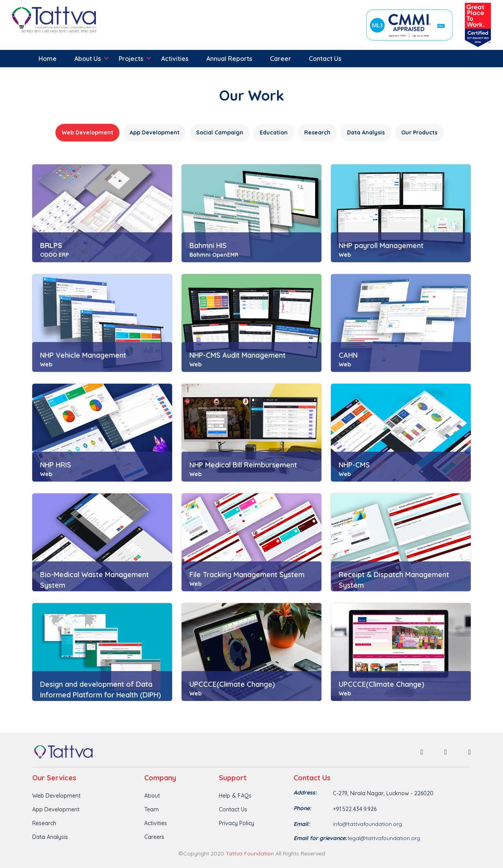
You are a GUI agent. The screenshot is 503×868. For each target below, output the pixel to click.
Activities (175, 59)
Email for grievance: (320, 838)
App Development (56, 809)
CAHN (348, 355)
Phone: (302, 808)
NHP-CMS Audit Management (238, 355)
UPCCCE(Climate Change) (232, 684)
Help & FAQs (235, 796)
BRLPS (51, 246)
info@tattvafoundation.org (367, 824)
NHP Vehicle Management (83, 355)
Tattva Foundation (250, 853)
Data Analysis (50, 837)
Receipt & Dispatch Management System (394, 580)
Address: (305, 793)
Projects (131, 59)
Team (151, 809)
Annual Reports (229, 59)
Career (281, 59)
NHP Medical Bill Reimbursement (243, 465)
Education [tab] (274, 132)
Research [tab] (317, 132)
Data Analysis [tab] (366, 132)
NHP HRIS (56, 465)
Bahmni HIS (208, 246)
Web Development (56, 796)
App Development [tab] (155, 132)
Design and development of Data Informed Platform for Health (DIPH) (100, 690)
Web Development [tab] (87, 132)
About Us (88, 59)
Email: (302, 824)
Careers (154, 837)
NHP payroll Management (381, 246)
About (152, 796)
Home (48, 59)
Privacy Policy (237, 823)
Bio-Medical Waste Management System (95, 580)
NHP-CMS (354, 465)
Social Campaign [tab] (220, 132)
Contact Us (325, 59)
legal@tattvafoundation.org (384, 838)
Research (44, 823)
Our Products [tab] (419, 132)
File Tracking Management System (247, 575)
